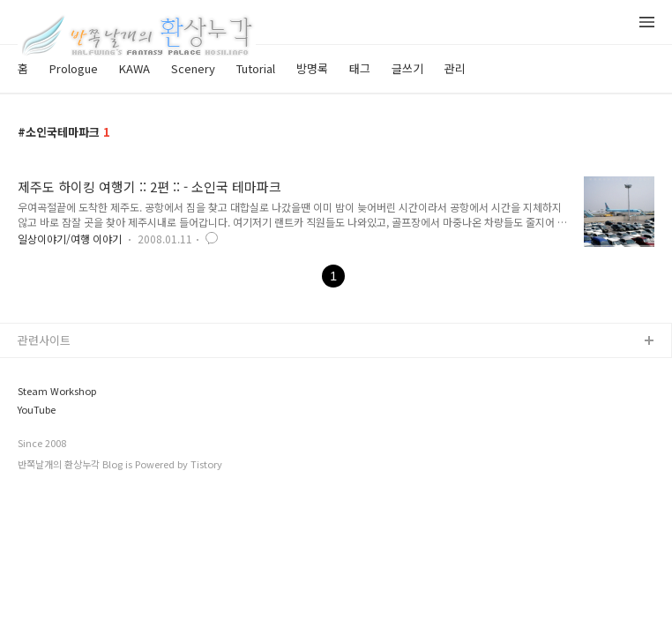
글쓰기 (407, 68)
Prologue (74, 68)
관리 (455, 68)
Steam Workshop (57, 391)
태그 (360, 68)
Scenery (193, 68)
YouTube (37, 410)
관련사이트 (44, 340)
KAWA (134, 68)
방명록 (312, 68)
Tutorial (256, 68)
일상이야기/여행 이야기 (70, 239)
